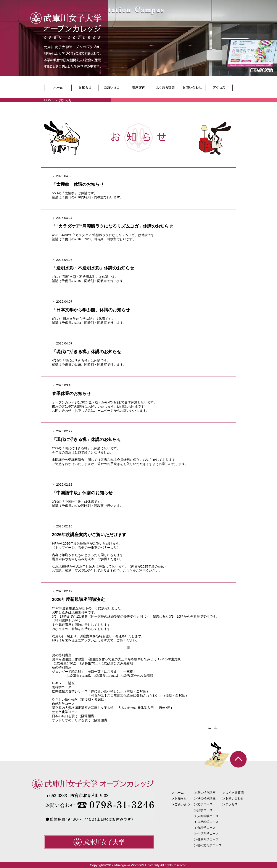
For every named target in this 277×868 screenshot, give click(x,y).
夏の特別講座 (206, 793)
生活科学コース (208, 834)
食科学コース (206, 828)
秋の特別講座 (206, 798)
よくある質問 (235, 793)
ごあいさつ (182, 804)
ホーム (179, 793)
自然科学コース (208, 822)
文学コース (205, 804)
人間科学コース (208, 816)
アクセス (232, 804)
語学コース (205, 810)
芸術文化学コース (209, 845)
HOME (49, 100)
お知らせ (181, 798)
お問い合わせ (235, 798)
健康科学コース (208, 839)
